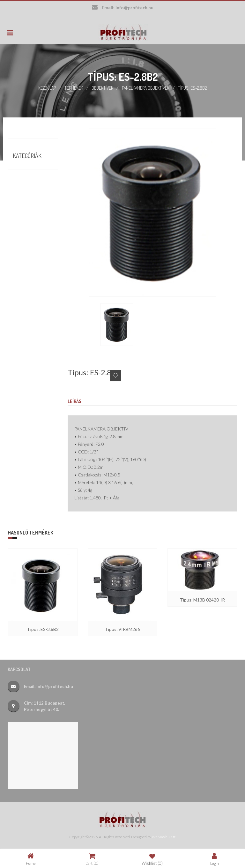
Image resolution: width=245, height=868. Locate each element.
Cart (92, 859)
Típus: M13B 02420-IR (202, 599)
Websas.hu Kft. (164, 836)
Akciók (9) (22, 170)
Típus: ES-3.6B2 (43, 629)
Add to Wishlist (116, 375)
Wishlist (152, 859)
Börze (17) (23, 181)
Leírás (74, 401)
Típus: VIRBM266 (122, 629)
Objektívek (103, 88)
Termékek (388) (28, 193)
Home (31, 859)
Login (215, 859)
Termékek (74, 88)
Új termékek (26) (30, 204)
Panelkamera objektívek (146, 88)
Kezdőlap (47, 88)
